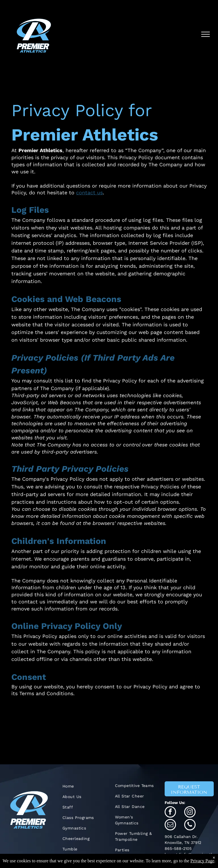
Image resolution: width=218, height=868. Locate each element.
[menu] (206, 34)
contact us (89, 192)
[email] (170, 825)
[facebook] (170, 813)
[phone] (190, 825)
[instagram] (190, 813)
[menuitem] (83, 786)
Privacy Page (202, 861)
